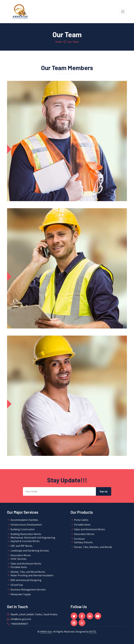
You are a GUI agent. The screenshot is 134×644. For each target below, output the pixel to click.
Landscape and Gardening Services (28, 551)
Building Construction (21, 529)
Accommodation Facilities (23, 520)
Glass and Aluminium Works (24, 564)
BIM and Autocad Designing (24, 580)
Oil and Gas (15, 585)
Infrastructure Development (24, 525)
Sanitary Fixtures (82, 542)
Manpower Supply (19, 594)
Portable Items (17, 567)
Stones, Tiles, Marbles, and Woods (91, 547)
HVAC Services (17, 559)
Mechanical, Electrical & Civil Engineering (31, 538)
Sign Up (104, 491)
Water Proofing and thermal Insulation (30, 575)
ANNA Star (46, 632)
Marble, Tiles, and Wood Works (26, 572)
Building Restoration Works (24, 534)
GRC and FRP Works (20, 546)
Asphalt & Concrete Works (23, 541)
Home (59, 42)
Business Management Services (26, 590)
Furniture (78, 539)
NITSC (93, 632)
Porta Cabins (80, 520)
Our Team (73, 42)
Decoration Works (19, 555)
